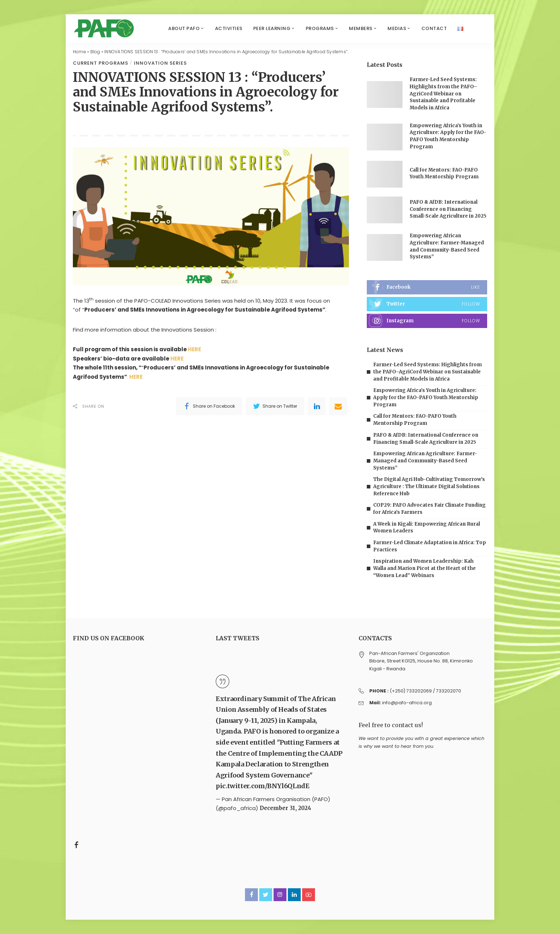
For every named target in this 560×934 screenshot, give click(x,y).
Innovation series (160, 63)
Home (79, 52)
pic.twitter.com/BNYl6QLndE (263, 786)
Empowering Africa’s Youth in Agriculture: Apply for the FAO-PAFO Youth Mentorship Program (426, 397)
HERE (197, 349)
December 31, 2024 (285, 808)
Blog (95, 52)
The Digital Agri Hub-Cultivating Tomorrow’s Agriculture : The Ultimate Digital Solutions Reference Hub (429, 486)
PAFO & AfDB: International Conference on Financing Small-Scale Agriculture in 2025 (448, 209)
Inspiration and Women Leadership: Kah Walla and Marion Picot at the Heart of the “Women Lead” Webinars (424, 568)
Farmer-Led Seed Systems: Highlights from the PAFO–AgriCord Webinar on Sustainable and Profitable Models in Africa (443, 94)
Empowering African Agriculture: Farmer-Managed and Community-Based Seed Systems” (425, 461)
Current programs (101, 63)
